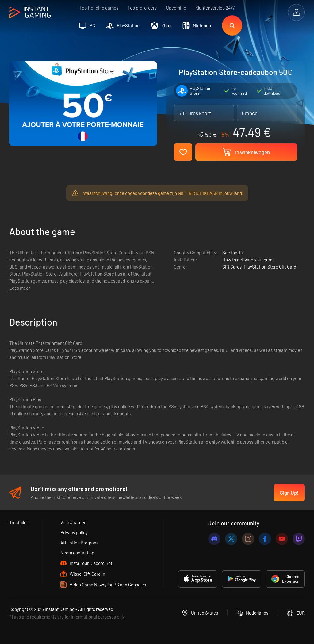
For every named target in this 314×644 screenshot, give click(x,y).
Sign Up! (289, 493)
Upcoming (176, 8)
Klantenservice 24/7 (215, 8)
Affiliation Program (79, 543)
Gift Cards (232, 267)
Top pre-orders (142, 8)
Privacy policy (74, 532)
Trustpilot (19, 522)
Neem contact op (77, 553)
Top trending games (99, 8)
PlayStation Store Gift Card (270, 267)
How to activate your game (249, 260)
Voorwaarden (73, 522)
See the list (233, 253)
